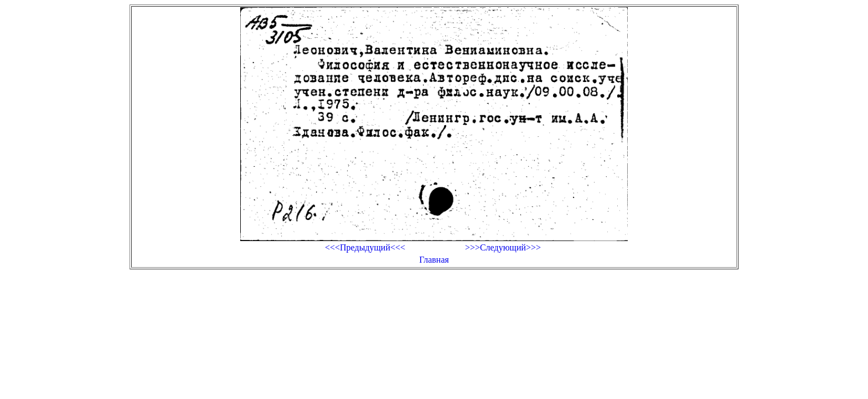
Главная (434, 260)
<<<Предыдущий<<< (365, 247)
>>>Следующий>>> (503, 247)
